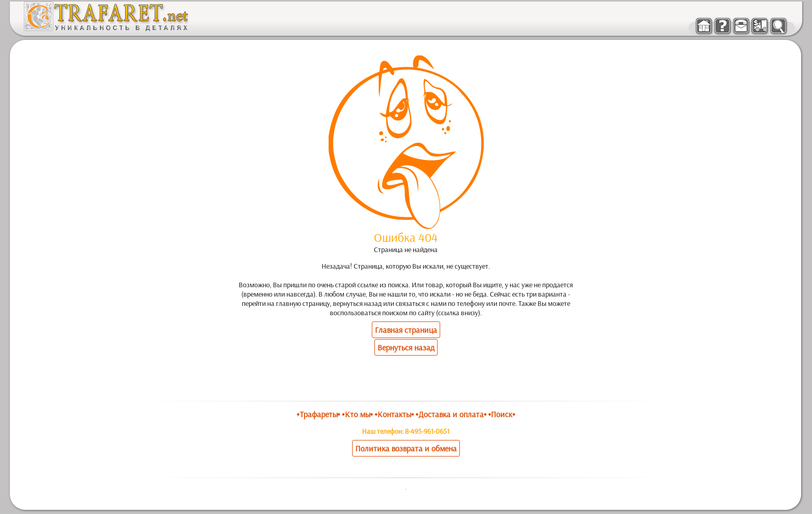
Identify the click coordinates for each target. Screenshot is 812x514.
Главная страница (406, 330)
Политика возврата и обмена (406, 448)
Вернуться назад (406, 347)
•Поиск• (502, 414)
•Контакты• (394, 414)
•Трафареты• (318, 414)
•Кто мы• (357, 414)
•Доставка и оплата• (451, 414)
